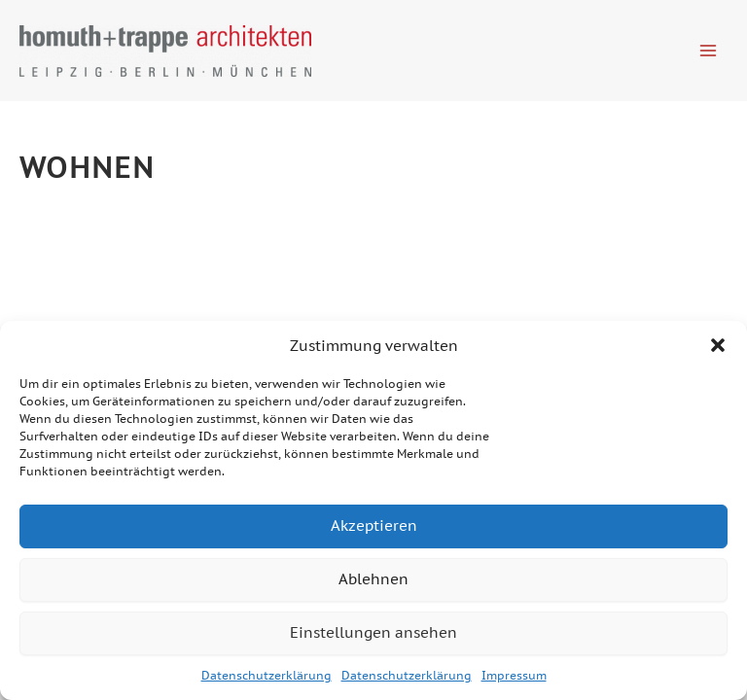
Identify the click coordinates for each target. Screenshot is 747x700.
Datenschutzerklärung (267, 675)
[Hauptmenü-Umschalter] (709, 50)
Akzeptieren (374, 525)
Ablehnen (373, 579)
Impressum (514, 675)
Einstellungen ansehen (373, 632)
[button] (718, 345)
